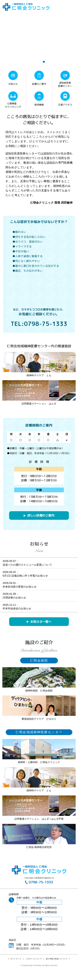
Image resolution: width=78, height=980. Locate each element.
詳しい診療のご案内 (41, 515)
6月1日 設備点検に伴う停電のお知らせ (25, 576)
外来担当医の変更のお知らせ (20, 587)
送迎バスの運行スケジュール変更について (27, 565)
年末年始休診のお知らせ (17, 608)
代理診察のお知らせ (14, 598)
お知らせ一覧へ (41, 622)
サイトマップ (16, 959)
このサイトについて (34, 959)
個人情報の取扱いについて (57, 959)
